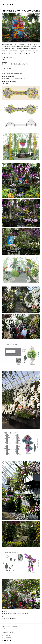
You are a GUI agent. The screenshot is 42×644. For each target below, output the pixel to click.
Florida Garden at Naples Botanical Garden (15, 613)
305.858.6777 (7, 636)
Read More (29, 54)
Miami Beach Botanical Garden (11, 618)
